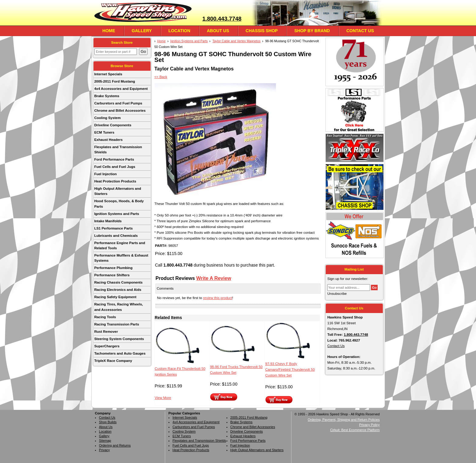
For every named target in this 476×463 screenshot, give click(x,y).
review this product (218, 298)
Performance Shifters (112, 275)
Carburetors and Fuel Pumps (118, 103)
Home (109, 31)
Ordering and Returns (115, 445)
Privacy (104, 450)
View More (163, 398)
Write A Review (214, 278)
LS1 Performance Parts (113, 228)
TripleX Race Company (113, 361)
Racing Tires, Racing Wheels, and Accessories (118, 307)
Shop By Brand (312, 31)
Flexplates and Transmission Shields (118, 150)
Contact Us (360, 31)
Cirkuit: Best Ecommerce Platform (355, 430)
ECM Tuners (104, 132)
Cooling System (107, 118)
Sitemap (105, 441)
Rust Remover (106, 332)
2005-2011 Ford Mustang (114, 81)
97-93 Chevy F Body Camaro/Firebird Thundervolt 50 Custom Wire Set (290, 369)
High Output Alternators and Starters (117, 191)
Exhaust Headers (108, 140)
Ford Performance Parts (114, 159)
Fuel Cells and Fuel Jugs (115, 167)
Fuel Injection (105, 174)
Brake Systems (107, 96)
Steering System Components (119, 339)
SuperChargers (107, 346)
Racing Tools (105, 317)
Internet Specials (108, 74)
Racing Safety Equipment (115, 297)
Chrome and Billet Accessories (120, 111)
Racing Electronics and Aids (118, 290)
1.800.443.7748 (222, 19)
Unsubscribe (337, 294)
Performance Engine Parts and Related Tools (120, 245)
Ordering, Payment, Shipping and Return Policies (344, 420)
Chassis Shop (262, 31)
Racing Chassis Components (118, 282)
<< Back (161, 77)
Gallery (142, 31)
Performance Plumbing (113, 268)
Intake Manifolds (108, 221)
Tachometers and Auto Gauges (120, 353)
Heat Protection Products (115, 181)
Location (179, 31)
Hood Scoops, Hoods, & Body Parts (119, 204)
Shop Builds (108, 422)
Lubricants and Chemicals (116, 236)
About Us (218, 31)
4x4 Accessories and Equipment (121, 89)
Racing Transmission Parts (117, 324)
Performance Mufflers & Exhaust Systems (121, 258)
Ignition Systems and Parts (117, 214)
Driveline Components (113, 125)
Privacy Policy (369, 425)
